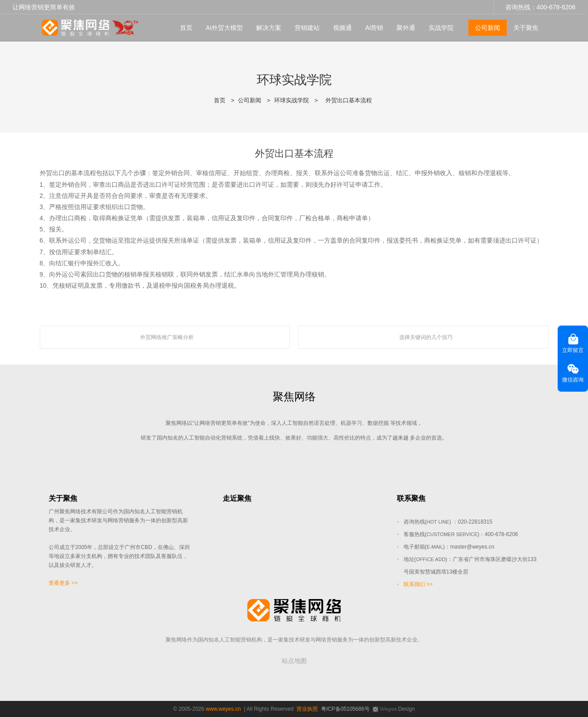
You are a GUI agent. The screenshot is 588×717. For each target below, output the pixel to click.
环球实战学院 (292, 100)
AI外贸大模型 (224, 27)
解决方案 (269, 27)
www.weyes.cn (223, 709)
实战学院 (441, 27)
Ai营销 (374, 27)
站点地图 (294, 661)
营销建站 (307, 27)
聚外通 (406, 27)
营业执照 (307, 709)
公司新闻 (488, 27)
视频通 (342, 27)
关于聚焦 (526, 27)
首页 (186, 27)
